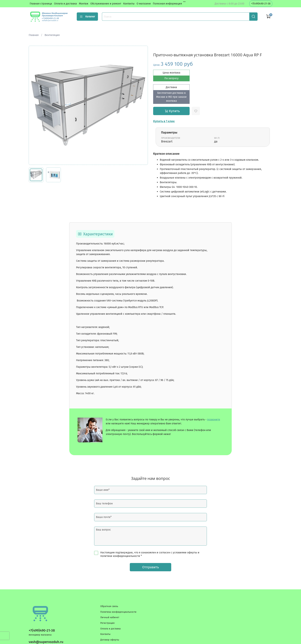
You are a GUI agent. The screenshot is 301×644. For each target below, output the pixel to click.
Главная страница (41, 4)
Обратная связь (109, 606)
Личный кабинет (110, 617)
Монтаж (84, 4)
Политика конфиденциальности (118, 612)
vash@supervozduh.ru (46, 642)
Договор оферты (110, 640)
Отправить (150, 567)
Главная (34, 35)
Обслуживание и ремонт (106, 4)
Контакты (129, 4)
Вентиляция (52, 35)
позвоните (214, 419)
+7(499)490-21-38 (261, 4)
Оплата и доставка (65, 4)
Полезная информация (167, 4)
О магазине (144, 4)
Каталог (87, 17)
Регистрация (107, 623)
